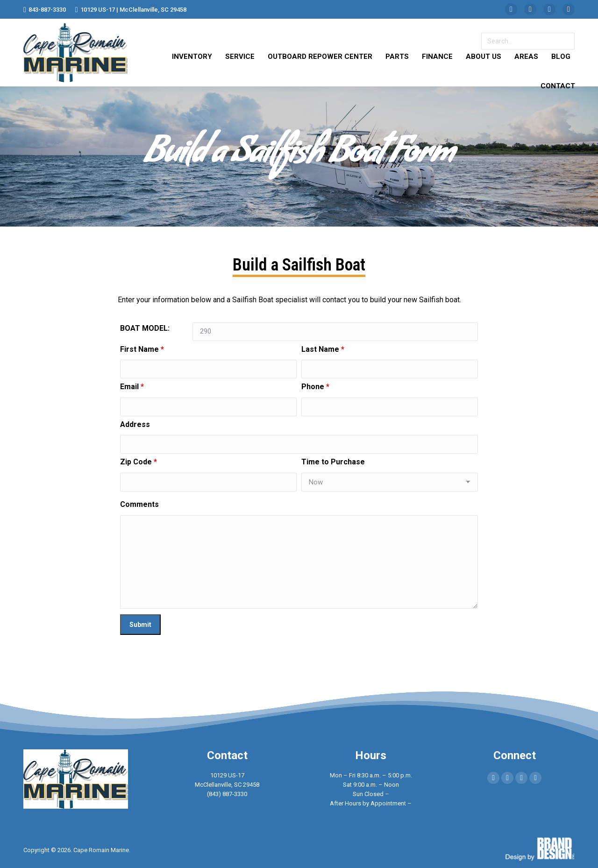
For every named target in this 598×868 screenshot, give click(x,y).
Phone (315, 387)
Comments (139, 504)
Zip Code (139, 462)
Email (132, 387)
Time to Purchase (333, 462)
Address (135, 424)
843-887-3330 (45, 10)
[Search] (528, 41)
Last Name (323, 349)
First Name (142, 349)
